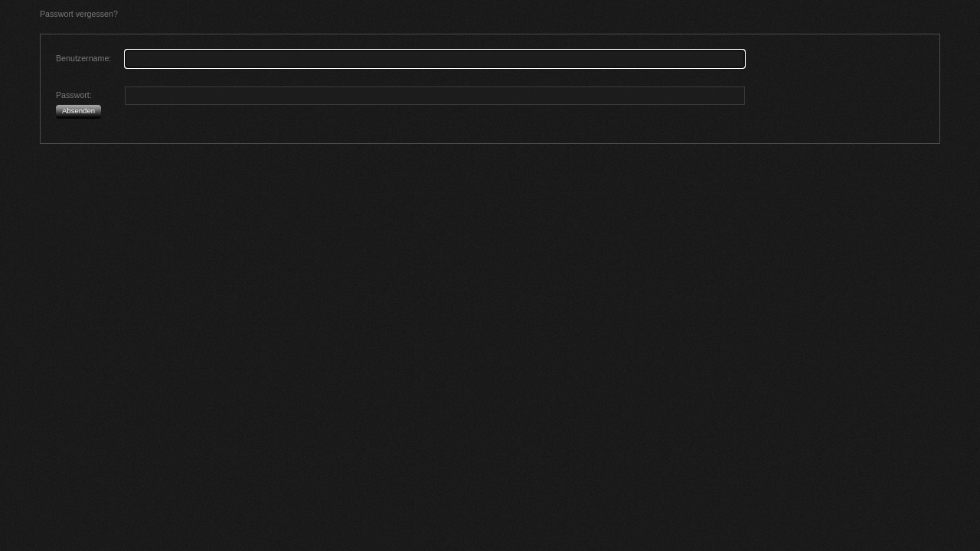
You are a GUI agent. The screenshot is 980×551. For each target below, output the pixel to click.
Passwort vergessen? (79, 14)
